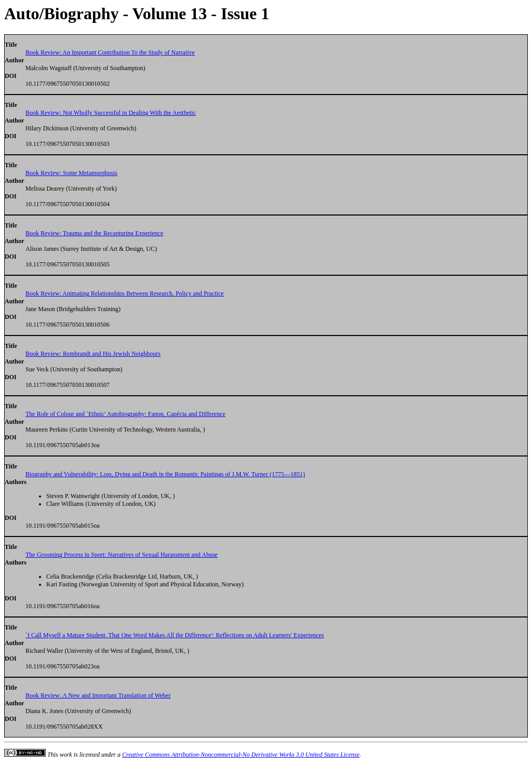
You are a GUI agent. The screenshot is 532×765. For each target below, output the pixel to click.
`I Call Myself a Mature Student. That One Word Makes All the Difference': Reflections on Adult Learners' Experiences (175, 635)
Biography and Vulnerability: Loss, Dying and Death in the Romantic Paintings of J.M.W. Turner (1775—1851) (165, 474)
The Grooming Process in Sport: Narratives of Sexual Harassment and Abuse (122, 555)
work (66, 755)
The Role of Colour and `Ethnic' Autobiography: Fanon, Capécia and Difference (125, 414)
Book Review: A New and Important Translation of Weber (98, 695)
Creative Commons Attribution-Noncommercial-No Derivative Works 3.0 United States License (241, 755)
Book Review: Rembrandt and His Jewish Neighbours (93, 354)
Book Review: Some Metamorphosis (71, 173)
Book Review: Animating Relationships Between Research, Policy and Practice (125, 293)
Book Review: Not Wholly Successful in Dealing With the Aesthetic (111, 113)
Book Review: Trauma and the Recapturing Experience (94, 233)
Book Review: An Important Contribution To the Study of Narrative (110, 52)
